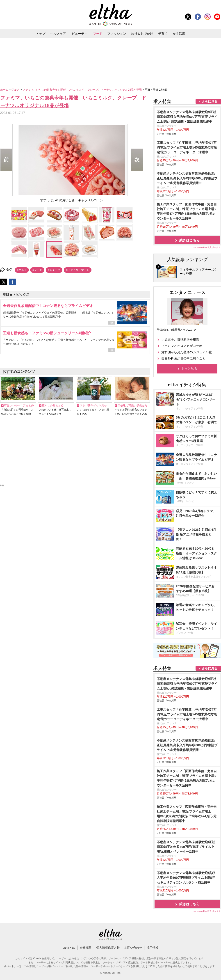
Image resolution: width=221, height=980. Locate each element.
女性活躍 (179, 34)
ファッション (117, 34)
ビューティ (80, 34)
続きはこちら (189, 240)
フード (98, 34)
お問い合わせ (133, 948)
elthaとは (69, 948)
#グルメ (22, 270)
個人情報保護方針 (108, 948)
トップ (41, 34)
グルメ (16, 90)
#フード (37, 270)
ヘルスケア (58, 34)
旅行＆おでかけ (142, 34)
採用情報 (153, 948)
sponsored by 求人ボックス (207, 247)
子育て (163, 34)
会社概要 (86, 948)
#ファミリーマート (78, 270)
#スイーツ (54, 270)
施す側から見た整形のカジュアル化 (187, 352)
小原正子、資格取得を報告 (180, 339)
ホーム (5, 90)
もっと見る (189, 369)
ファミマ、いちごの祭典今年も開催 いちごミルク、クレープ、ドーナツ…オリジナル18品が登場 (83, 90)
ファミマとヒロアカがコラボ (182, 346)
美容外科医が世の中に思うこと (183, 358)
